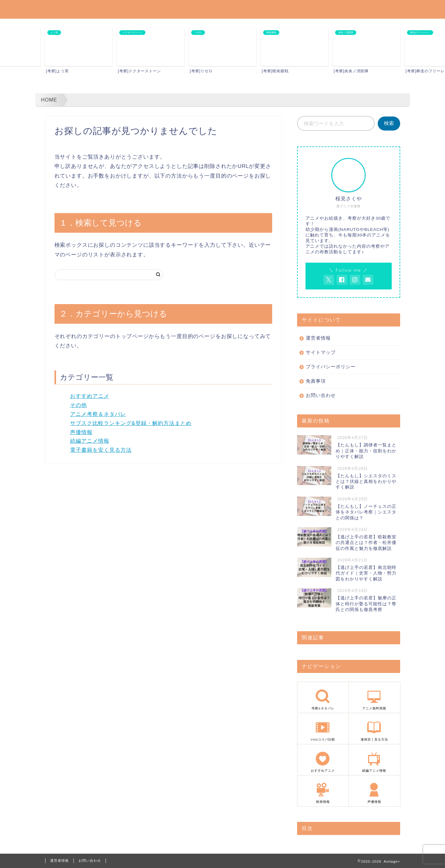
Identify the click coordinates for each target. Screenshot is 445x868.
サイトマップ (321, 352)
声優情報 (81, 432)
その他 (78, 405)
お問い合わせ (321, 395)
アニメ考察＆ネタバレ (98, 414)
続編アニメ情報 (90, 441)
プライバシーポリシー (331, 367)
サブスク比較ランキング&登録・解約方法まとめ (131, 423)
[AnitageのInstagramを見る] (355, 280)
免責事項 (316, 381)
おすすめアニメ (90, 396)
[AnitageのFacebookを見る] (342, 280)
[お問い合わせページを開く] (368, 280)
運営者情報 (318, 338)
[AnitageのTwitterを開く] (329, 280)
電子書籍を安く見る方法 (101, 450)
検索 (389, 123)
